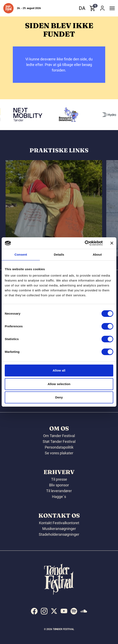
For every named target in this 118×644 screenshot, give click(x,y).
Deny (59, 397)
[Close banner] (112, 243)
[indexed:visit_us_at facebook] (34, 611)
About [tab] (97, 254)
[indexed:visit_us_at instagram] (44, 611)
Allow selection (59, 384)
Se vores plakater (59, 453)
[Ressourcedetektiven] (70, 115)
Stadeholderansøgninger (59, 534)
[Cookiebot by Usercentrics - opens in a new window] (85, 243)
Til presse (59, 479)
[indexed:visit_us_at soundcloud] (84, 611)
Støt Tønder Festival (59, 441)
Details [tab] (59, 254)
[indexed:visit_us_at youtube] (64, 611)
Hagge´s (59, 497)
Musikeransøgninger (59, 529)
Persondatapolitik (59, 447)
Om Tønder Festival (59, 436)
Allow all (59, 370)
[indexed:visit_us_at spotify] (74, 611)
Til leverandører (59, 491)
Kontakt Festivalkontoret (59, 523)
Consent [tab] (21, 254)
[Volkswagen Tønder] (29, 115)
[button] (8, 8)
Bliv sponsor (59, 485)
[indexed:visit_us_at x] (54, 611)
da (82, 8)
